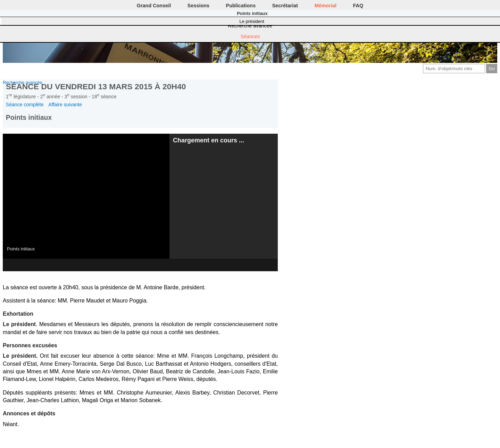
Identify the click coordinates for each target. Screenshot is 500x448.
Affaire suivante (65, 105)
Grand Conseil (154, 6)
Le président (252, 21)
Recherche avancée (250, 26)
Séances (250, 36)
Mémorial (326, 6)
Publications (241, 6)
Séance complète (25, 105)
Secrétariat (285, 6)
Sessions (198, 6)
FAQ (358, 6)
